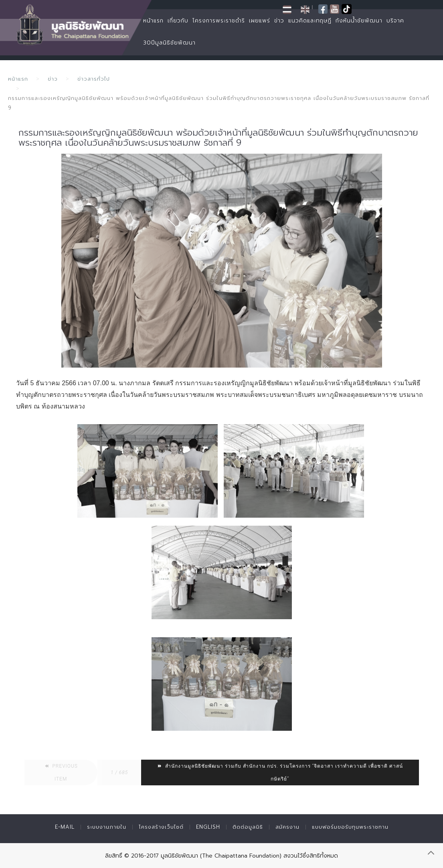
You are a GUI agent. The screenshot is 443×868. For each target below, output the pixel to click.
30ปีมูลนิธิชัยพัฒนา (169, 43)
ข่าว (279, 21)
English (208, 827)
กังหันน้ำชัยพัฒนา (359, 21)
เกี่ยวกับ (178, 21)
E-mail (65, 827)
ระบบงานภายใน (107, 827)
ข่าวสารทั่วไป (94, 79)
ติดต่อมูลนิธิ (248, 827)
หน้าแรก (153, 21)
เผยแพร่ (260, 21)
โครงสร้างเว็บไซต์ (161, 827)
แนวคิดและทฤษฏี (310, 21)
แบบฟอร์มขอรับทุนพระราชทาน (350, 827)
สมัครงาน (287, 827)
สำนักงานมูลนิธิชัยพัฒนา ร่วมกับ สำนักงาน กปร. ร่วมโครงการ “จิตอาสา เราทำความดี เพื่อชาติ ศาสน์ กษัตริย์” (280, 772)
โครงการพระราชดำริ (219, 21)
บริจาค (395, 21)
